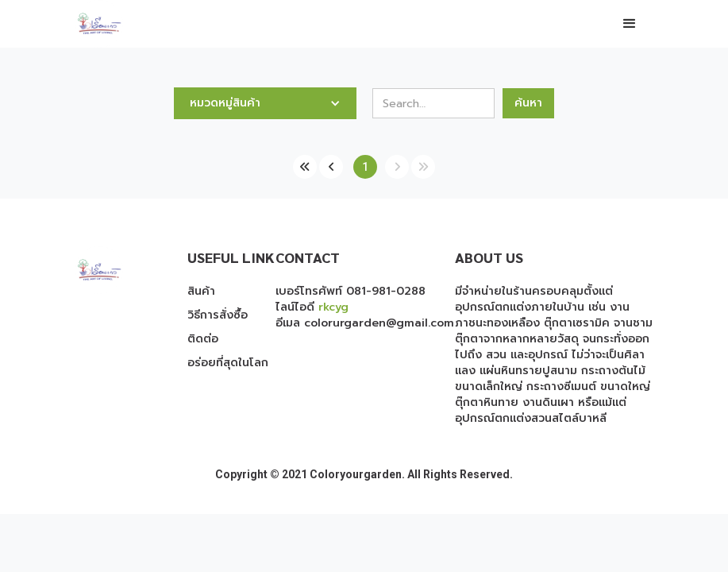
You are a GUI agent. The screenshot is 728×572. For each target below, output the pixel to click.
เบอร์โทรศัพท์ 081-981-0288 (351, 291)
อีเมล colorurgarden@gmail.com (365, 323)
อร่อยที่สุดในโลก (228, 363)
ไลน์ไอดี (312, 307)
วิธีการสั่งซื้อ (218, 315)
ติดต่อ (203, 339)
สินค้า (201, 292)
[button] (630, 24)
